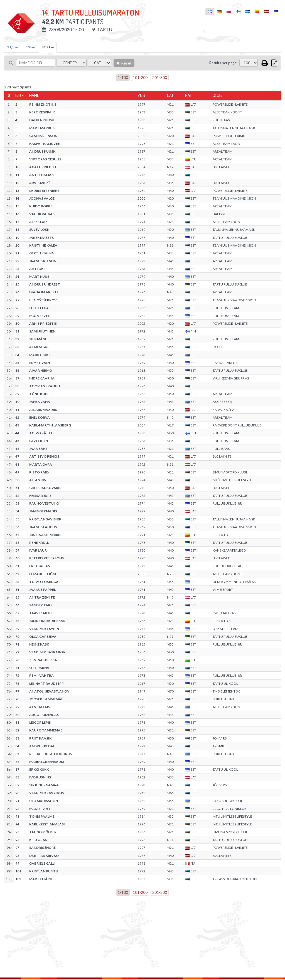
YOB (141, 95)
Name (34, 95)
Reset (124, 63)
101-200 (140, 77)
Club (217, 95)
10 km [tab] (30, 47)
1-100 (123, 77)
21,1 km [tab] (13, 47)
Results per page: (223, 63)
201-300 (160, 77)
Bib (18, 95)
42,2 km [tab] (48, 47)
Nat (188, 95)
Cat (170, 95)
